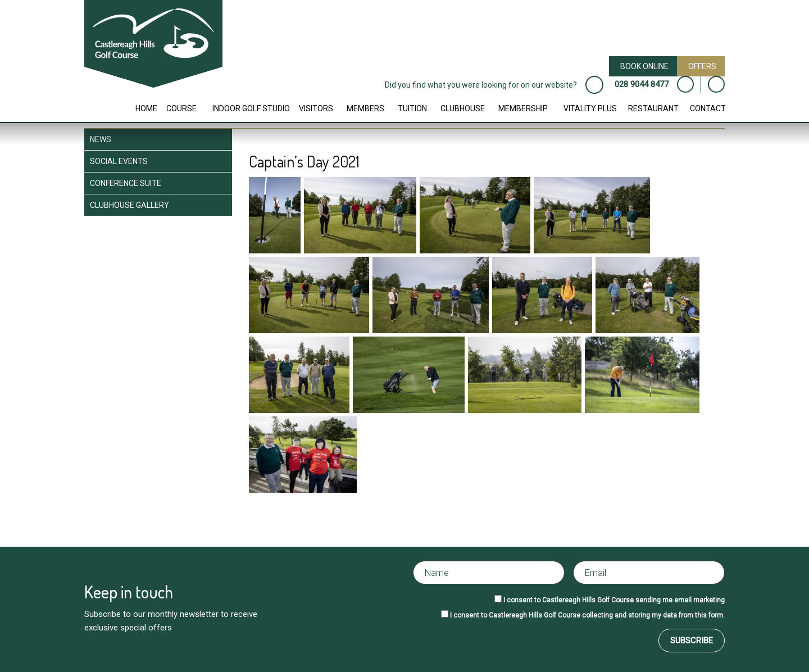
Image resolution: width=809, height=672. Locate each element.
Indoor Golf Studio (251, 108)
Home (146, 108)
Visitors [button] (316, 108)
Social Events (119, 161)
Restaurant (653, 108)
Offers (702, 66)
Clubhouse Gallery (129, 205)
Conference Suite (126, 183)
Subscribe (692, 641)
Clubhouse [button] (463, 108)
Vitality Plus (590, 108)
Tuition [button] (412, 108)
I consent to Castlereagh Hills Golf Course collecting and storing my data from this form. (587, 615)
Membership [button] (523, 108)
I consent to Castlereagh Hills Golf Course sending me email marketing (614, 600)
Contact (708, 108)
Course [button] (181, 108)
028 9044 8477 (642, 84)
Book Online (644, 66)
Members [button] (365, 108)
